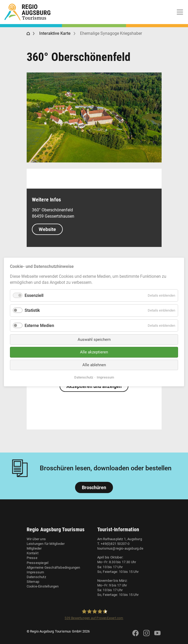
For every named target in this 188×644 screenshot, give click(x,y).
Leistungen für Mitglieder (46, 544)
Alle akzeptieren (94, 352)
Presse (32, 558)
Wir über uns (36, 539)
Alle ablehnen (94, 365)
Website (47, 229)
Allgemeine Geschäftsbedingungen (53, 567)
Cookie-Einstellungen (43, 586)
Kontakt (33, 553)
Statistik (32, 310)
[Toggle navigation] (180, 12)
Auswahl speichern (94, 340)
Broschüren (94, 487)
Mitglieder (34, 548)
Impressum (35, 572)
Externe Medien (39, 325)
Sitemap (33, 582)
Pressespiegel (38, 563)
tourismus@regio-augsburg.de (120, 548)
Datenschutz (36, 577)
